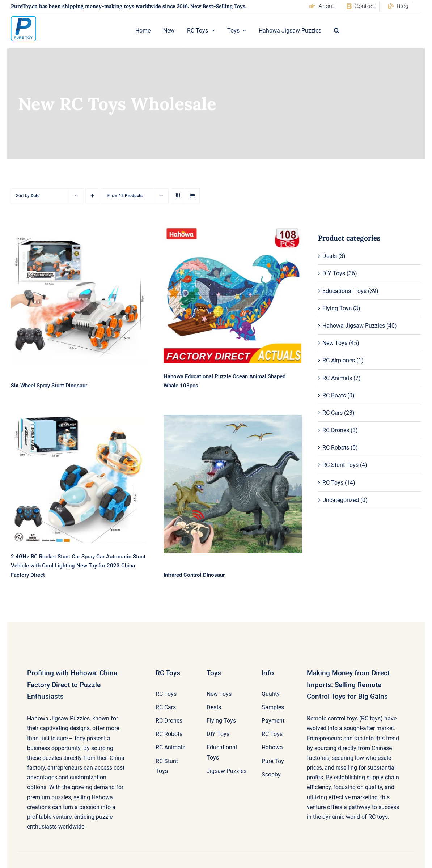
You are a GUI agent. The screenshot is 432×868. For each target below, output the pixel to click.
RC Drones (336, 430)
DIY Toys (334, 273)
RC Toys (333, 483)
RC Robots (336, 448)
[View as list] (192, 196)
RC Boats (334, 395)
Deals (330, 256)
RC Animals (337, 378)
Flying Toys (337, 308)
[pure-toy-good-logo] (24, 19)
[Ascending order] (92, 196)
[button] (337, 31)
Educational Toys (344, 291)
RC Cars (333, 413)
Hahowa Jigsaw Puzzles (354, 326)
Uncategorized (341, 500)
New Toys (335, 343)
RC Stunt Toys (340, 465)
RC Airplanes (339, 360)
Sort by (28, 196)
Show (125, 196)
